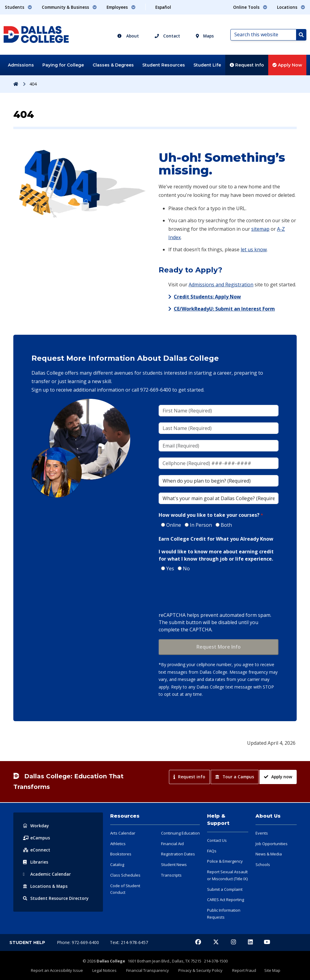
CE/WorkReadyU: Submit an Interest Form (224, 309)
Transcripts (171, 875)
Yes (170, 568)
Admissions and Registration (221, 285)
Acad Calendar (47, 874)
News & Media (269, 854)
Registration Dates (178, 854)
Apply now (278, 777)
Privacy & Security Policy (200, 970)
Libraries (36, 862)
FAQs (212, 851)
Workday (36, 826)
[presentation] (205, 592)
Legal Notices (106, 970)
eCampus (36, 838)
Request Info (247, 65)
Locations (45, 886)
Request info (189, 777)
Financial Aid (172, 844)
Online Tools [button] (250, 7)
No (186, 568)
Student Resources (164, 65)
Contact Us (217, 840)
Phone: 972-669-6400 (79, 942)
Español (163, 7)
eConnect (37, 850)
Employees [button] (121, 7)
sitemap (260, 229)
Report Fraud (243, 970)
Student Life (207, 65)
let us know (254, 249)
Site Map (270, 970)
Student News (174, 864)
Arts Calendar (123, 833)
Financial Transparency (148, 970)
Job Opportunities (272, 844)
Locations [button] (291, 7)
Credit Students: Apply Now (207, 297)
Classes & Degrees (113, 65)
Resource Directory (56, 898)
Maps (205, 36)
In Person (201, 525)
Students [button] (18, 7)
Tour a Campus (235, 777)
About (128, 36)
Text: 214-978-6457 (129, 942)
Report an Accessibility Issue (60, 970)
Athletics (118, 844)
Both (226, 525)
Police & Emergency (225, 861)
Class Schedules (125, 875)
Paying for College (63, 65)
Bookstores (121, 854)
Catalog (117, 864)
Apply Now (287, 65)
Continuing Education (180, 833)
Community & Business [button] (69, 7)
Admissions (21, 65)
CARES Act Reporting (226, 900)
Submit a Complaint (225, 889)
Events (262, 833)
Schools (263, 864)
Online (174, 525)
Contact (167, 36)
